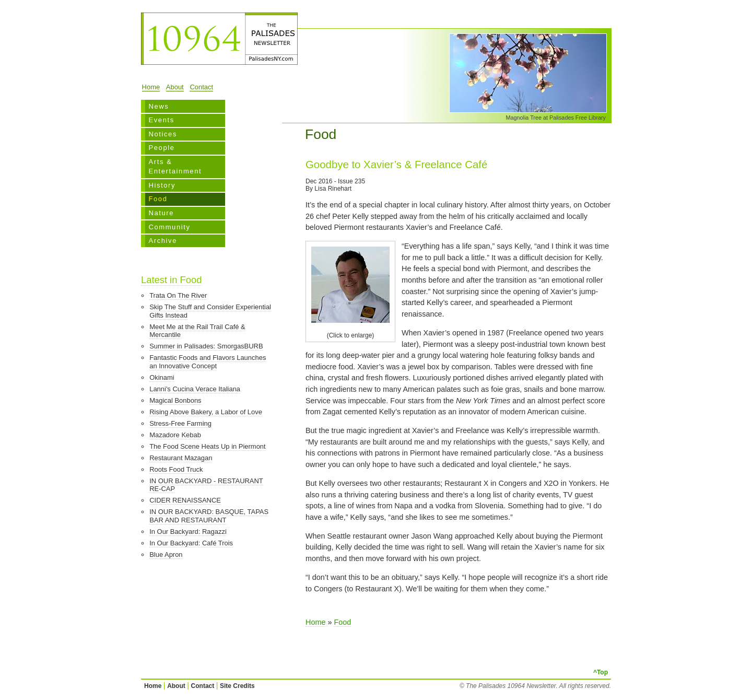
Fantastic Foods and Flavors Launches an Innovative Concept (208, 362)
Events (161, 120)
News (158, 106)
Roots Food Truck (176, 469)
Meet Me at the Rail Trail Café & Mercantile (197, 331)
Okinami (162, 377)
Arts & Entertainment (175, 166)
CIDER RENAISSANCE (185, 500)
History (162, 185)
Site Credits (237, 686)
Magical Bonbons (175, 400)
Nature (161, 213)
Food (158, 199)
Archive (163, 241)
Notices (163, 134)
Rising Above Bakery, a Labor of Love (206, 412)
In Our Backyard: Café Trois (191, 543)
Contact (201, 87)
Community (169, 227)
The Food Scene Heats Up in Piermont (207, 446)
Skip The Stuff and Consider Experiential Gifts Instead (210, 311)
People (161, 148)
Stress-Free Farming (180, 423)
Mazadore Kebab (175, 435)
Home (151, 87)
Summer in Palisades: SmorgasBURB (206, 346)
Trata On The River (178, 295)
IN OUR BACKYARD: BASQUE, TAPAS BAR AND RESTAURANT (209, 516)
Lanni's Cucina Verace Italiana (195, 389)
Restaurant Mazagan (181, 458)
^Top (601, 672)
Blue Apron (166, 555)
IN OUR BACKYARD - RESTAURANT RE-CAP (206, 485)
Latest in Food (171, 280)
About (175, 87)
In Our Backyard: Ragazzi (188, 532)
